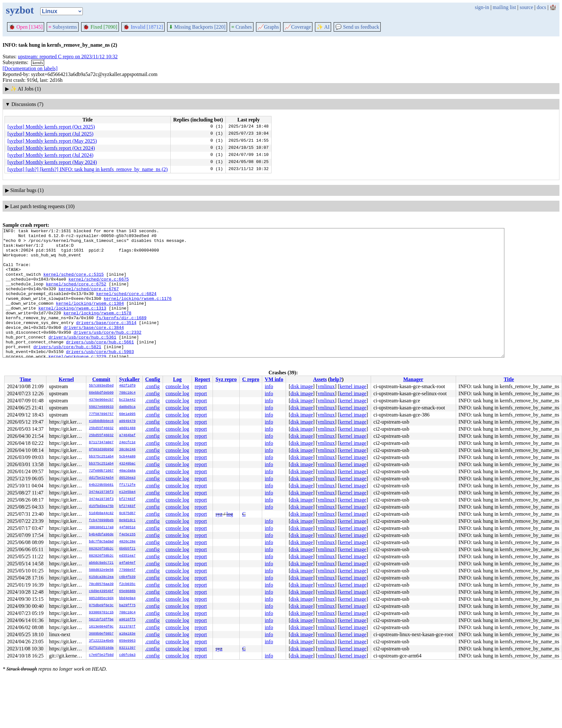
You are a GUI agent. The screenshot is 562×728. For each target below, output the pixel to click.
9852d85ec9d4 (101, 599)
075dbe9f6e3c (101, 606)
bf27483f (127, 499)
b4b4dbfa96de (101, 535)
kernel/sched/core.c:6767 (89, 301)
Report (202, 379)
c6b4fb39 (127, 577)
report (201, 386)
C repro (251, 379)
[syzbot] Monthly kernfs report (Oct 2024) (51, 148)
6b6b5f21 (127, 549)
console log (177, 386)
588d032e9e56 (101, 570)
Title (509, 379)
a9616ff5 (127, 620)
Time (25, 379)
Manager (413, 379)
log (230, 514)
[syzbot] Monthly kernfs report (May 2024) (52, 162)
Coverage (298, 27)
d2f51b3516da (101, 648)
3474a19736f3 (101, 492)
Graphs (268, 27)
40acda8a (127, 471)
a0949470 (127, 421)
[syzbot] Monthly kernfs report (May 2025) (52, 141)
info (269, 386)
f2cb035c (127, 584)
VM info (274, 379)
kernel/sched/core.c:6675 (99, 290)
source (527, 7)
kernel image (353, 386)
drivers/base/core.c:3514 (106, 342)
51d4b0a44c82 (101, 513)
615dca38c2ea (101, 577)
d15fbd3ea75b (101, 506)
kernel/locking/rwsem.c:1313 (72, 324)
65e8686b (127, 591)
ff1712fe (127, 485)
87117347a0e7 (101, 443)
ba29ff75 (127, 606)
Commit (101, 379)
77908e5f (127, 570)
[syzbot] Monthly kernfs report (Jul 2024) (50, 155)
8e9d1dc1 (127, 521)
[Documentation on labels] (30, 68)
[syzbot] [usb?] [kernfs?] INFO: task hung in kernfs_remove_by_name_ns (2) (88, 169)
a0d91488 (127, 428)
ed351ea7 (127, 556)
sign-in (482, 7)
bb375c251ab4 (101, 457)
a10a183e (127, 634)
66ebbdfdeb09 (101, 393)
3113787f (127, 627)
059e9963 (127, 641)
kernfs (38, 63)
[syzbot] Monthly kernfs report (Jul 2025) (50, 134)
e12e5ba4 (127, 492)
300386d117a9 (101, 528)
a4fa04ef (127, 563)
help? (336, 379)
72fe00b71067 (101, 471)
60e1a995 (127, 414)
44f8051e (127, 528)
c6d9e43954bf (101, 591)
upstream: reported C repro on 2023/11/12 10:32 (68, 57)
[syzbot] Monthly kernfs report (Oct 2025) (51, 127)
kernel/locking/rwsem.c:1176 (138, 313)
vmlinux (326, 386)
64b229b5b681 (101, 485)
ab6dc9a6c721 (101, 563)
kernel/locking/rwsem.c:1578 (97, 330)
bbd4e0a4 (127, 599)
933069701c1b (101, 613)
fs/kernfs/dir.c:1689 (121, 336)
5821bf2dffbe (101, 620)
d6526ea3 (127, 478)
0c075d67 (127, 513)
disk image (302, 386)
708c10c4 (127, 393)
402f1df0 (127, 386)
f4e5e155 (127, 535)
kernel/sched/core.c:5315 (74, 284)
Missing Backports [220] (197, 27)
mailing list (504, 7)
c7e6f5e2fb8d (101, 655)
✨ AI (323, 27)
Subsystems (63, 27)
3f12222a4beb (101, 641)
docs (541, 7)
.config (152, 386)
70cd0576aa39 (101, 584)
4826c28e (127, 542)
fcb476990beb (101, 521)
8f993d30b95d (101, 450)
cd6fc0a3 (127, 655)
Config (153, 379)
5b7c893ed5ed (101, 386)
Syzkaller (129, 379)
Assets (320, 379)
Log (177, 379)
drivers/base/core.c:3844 (94, 348)
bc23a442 (127, 400)
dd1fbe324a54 (101, 478)
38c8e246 (127, 450)
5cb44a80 (127, 457)
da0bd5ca (127, 407)
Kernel (66, 379)
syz (219, 514)
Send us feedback (357, 27)
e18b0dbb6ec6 (101, 421)
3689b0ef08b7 (101, 634)
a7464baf (127, 436)
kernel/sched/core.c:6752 (76, 295)
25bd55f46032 (101, 428)
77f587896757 (101, 414)
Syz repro (226, 379)
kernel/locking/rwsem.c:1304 (90, 319)
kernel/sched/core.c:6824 (126, 307)
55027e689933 (101, 407)
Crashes (242, 27)
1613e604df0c (101, 627)
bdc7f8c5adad (101, 542)
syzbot (20, 10)
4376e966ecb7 (101, 400)
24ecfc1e (127, 443)
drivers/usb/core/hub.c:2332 (107, 353)
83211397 (127, 648)
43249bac (127, 464)
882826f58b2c (101, 549)
